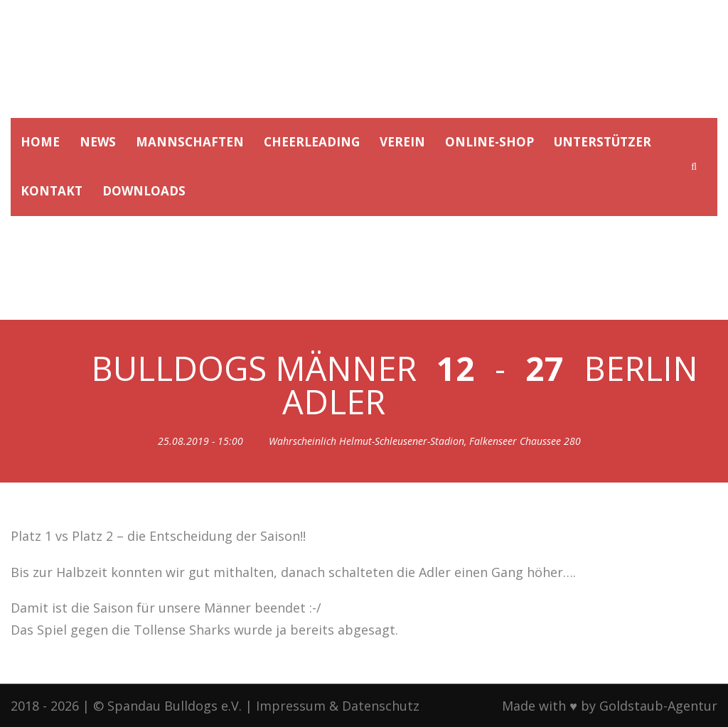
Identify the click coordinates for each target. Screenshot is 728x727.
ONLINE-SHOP (489, 142)
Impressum (291, 706)
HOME (40, 142)
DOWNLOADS (144, 191)
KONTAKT (52, 191)
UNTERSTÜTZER (603, 142)
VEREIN (402, 142)
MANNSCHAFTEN (190, 142)
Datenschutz (381, 706)
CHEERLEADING (312, 142)
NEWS (98, 142)
